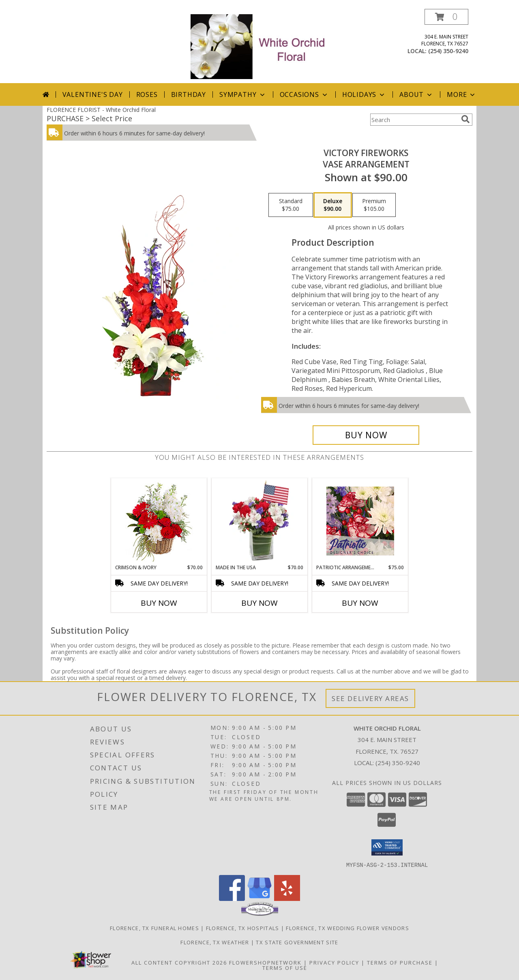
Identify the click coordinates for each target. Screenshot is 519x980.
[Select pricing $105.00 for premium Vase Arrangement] (374, 205)
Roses (147, 94)
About (416, 94)
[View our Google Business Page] (259, 898)
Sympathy (243, 94)
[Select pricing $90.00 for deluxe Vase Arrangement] (333, 205)
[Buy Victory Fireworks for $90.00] (366, 435)
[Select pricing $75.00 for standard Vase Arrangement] (291, 205)
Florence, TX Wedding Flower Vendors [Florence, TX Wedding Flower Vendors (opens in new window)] (347, 928)
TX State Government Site (297, 942)
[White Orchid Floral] (260, 46)
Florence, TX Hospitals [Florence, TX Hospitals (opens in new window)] (243, 928)
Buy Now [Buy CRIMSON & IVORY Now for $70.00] (159, 603)
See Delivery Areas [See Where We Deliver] (370, 698)
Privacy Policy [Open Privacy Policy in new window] (334, 962)
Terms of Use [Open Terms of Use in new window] (285, 967)
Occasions (304, 94)
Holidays (364, 94)
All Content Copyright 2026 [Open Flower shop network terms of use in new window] (179, 962)
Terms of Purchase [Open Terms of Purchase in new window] (400, 962)
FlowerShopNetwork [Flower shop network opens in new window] (265, 962)
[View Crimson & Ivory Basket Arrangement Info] (159, 521)
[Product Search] (414, 120)
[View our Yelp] (287, 898)
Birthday (189, 94)
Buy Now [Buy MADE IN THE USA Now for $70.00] (259, 603)
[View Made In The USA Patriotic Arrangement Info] (260, 521)
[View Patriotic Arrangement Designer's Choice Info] (360, 521)
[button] (446, 17)
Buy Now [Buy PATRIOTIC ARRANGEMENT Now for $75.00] (360, 603)
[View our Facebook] (232, 898)
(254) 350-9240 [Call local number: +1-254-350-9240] (448, 51)
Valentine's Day (93, 94)
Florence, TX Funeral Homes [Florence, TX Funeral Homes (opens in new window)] (154, 928)
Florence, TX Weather (215, 942)
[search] (465, 119)
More (462, 94)
